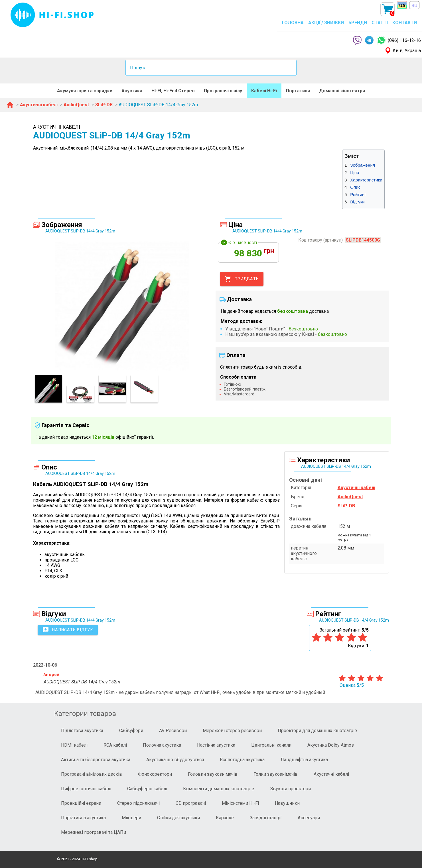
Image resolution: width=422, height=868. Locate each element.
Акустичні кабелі (331, 774)
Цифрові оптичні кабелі (86, 789)
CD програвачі (191, 803)
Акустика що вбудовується (175, 760)
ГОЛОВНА (293, 23)
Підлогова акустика (82, 731)
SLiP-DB (346, 506)
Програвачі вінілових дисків (92, 774)
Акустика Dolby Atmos (331, 745)
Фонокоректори (155, 774)
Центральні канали (271, 745)
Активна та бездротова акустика (96, 760)
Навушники (287, 803)
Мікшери (131, 818)
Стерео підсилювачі (138, 803)
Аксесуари (309, 818)
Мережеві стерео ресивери (232, 731)
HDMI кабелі (74, 745)
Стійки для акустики (178, 818)
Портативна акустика (83, 818)
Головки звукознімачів (213, 774)
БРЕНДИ (358, 23)
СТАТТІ (380, 23)
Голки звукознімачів (276, 774)
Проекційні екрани (81, 803)
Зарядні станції (266, 818)
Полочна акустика (162, 745)
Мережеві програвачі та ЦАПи (94, 832)
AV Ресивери (173, 731)
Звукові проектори (291, 789)
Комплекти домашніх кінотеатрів (219, 789)
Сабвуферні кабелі (147, 789)
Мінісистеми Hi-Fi (240, 803)
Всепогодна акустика (242, 760)
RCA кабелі (115, 745)
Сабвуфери (131, 731)
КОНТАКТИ (405, 23)
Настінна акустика (216, 745)
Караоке (225, 818)
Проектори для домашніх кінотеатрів (317, 731)
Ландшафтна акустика (304, 760)
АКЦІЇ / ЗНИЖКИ (326, 23)
